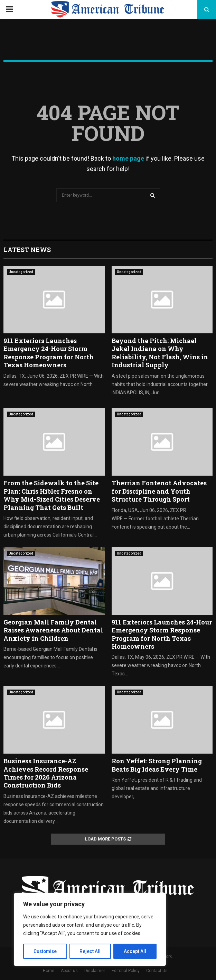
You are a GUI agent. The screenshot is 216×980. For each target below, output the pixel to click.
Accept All (135, 951)
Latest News (27, 250)
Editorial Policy (126, 971)
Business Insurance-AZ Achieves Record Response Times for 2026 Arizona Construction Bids (46, 773)
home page (128, 158)
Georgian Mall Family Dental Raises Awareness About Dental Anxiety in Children (53, 630)
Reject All (91, 951)
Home (49, 971)
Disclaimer (95, 971)
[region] (90, 930)
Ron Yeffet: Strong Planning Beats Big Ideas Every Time (157, 765)
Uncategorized (21, 272)
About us (69, 971)
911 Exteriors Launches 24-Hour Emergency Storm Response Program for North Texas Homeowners (162, 634)
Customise (45, 951)
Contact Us (157, 971)
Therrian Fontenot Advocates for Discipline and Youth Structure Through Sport (159, 491)
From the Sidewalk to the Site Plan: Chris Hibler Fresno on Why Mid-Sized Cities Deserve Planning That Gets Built (52, 495)
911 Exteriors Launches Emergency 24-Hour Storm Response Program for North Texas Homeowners (49, 353)
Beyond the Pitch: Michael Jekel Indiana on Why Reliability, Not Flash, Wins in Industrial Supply (160, 353)
